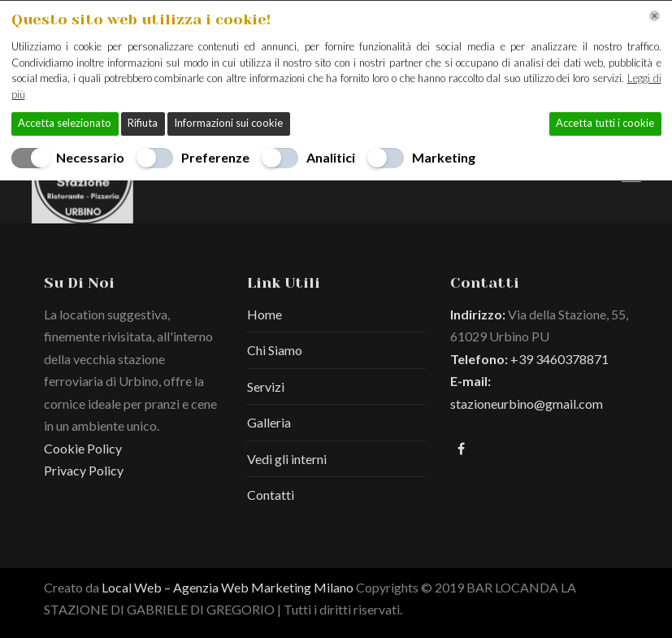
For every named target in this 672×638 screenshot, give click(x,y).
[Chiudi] (655, 16)
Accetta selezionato (65, 123)
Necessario (90, 157)
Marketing (444, 157)
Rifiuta (143, 123)
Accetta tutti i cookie (605, 123)
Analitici (331, 157)
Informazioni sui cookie (228, 123)
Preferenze (215, 157)
